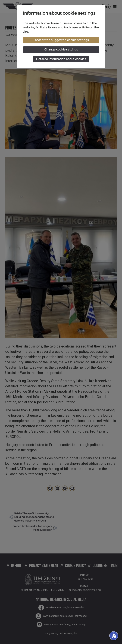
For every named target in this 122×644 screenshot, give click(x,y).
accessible (114, 635)
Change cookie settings (61, 50)
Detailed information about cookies (61, 59)
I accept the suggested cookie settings (61, 40)
